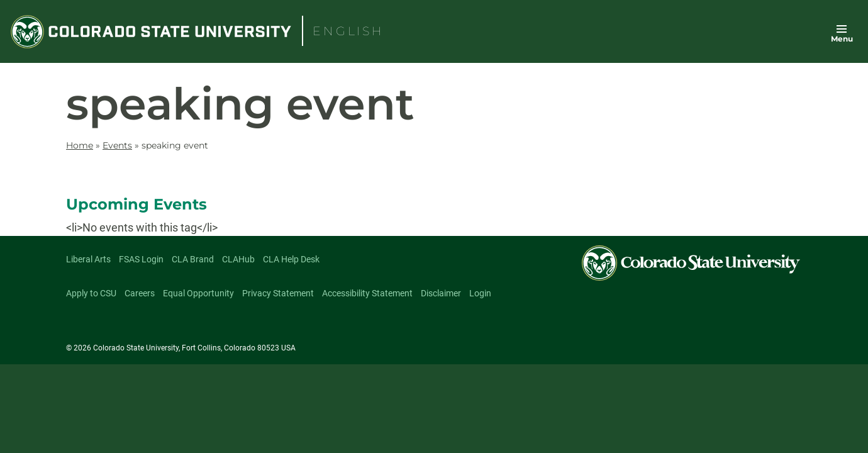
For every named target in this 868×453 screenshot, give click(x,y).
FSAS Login (141, 259)
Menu (842, 39)
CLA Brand (193, 259)
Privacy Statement (278, 293)
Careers (140, 293)
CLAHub (238, 259)
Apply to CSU (91, 293)
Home (80, 145)
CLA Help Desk (291, 259)
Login (480, 293)
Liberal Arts (88, 259)
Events (117, 145)
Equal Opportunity (198, 293)
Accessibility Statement (367, 293)
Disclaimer (441, 293)
